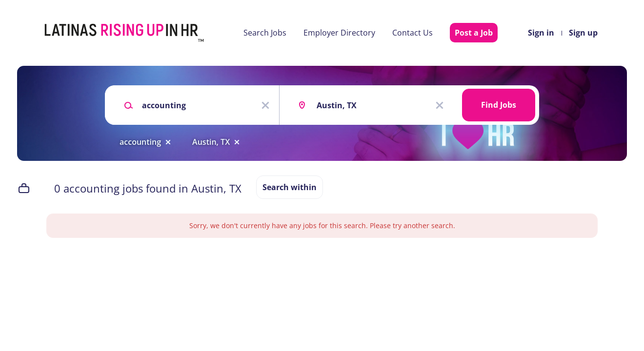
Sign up (583, 33)
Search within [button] (290, 187)
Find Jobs (499, 105)
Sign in (541, 33)
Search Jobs (265, 33)
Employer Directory (339, 33)
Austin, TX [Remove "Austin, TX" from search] (211, 142)
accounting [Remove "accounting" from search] (140, 142)
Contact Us (413, 33)
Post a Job (474, 33)
